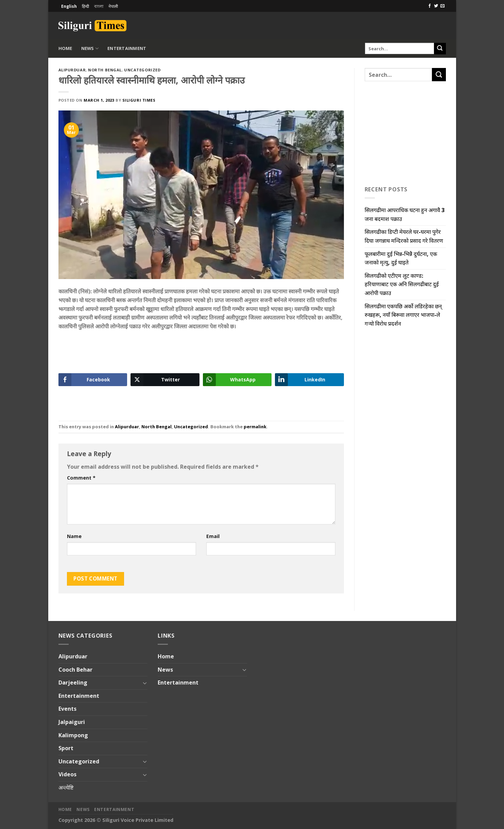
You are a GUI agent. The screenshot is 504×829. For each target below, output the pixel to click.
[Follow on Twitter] (436, 6)
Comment (81, 478)
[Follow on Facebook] (430, 6)
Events (67, 709)
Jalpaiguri (72, 722)
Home (65, 48)
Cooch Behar (75, 670)
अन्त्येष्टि (66, 788)
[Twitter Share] (165, 380)
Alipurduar (72, 70)
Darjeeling (73, 683)
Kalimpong (73, 735)
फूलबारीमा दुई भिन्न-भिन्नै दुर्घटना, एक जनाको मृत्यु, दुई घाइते (401, 258)
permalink (255, 427)
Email (213, 536)
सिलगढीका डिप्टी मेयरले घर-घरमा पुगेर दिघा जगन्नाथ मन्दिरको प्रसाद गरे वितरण (404, 236)
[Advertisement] (366, 24)
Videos (67, 774)
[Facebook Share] (93, 380)
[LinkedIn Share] (309, 380)
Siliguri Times (139, 100)
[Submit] (440, 49)
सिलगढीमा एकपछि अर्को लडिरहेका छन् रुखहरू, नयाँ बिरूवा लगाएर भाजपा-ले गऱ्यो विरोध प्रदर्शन (403, 315)
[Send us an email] (442, 6)
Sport (66, 748)
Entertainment (127, 48)
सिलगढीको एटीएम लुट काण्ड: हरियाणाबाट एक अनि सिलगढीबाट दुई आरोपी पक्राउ (402, 284)
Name (74, 536)
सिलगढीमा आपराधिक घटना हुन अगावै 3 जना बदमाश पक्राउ (405, 214)
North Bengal (105, 70)
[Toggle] (145, 683)
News (90, 48)
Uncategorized (142, 70)
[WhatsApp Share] (237, 380)
